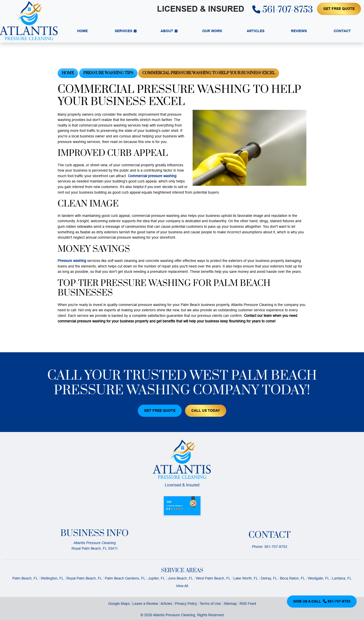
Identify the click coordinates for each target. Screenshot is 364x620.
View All (182, 586)
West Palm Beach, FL (213, 578)
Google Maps (119, 604)
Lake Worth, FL (246, 578)
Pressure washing (72, 261)
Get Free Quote (339, 9)
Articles (166, 604)
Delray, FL (269, 578)
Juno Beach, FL (180, 578)
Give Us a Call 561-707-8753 (322, 601)
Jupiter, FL (157, 578)
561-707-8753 (283, 10)
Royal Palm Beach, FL (84, 578)
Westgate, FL (319, 578)
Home (68, 73)
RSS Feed (248, 604)
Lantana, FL (342, 578)
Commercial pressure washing (152, 176)
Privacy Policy (186, 604)
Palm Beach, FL (25, 578)
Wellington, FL (52, 578)
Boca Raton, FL (293, 578)
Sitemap (230, 604)
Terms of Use (210, 604)
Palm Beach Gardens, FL (125, 578)
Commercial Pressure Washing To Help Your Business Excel (209, 73)
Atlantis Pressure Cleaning (174, 615)
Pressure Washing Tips (108, 73)
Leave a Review (145, 604)
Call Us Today (206, 410)
